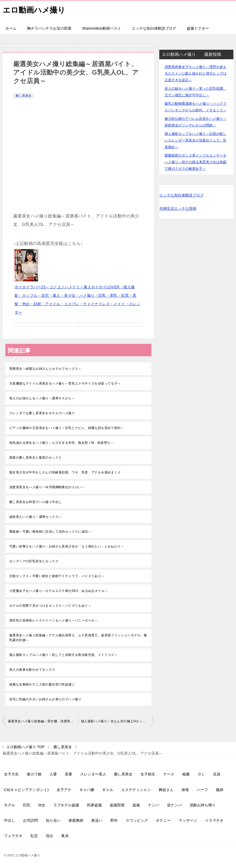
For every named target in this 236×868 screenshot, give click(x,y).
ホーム (11, 28)
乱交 (34, 836)
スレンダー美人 (93, 774)
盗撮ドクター (198, 28)
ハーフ (202, 790)
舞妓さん (166, 790)
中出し (10, 820)
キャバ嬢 (87, 790)
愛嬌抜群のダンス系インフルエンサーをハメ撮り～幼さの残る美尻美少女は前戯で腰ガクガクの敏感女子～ (196, 162)
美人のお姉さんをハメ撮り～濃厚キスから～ (42, 398)
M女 (42, 805)
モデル (10, 805)
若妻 (69, 774)
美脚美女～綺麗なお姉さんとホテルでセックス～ (45, 369)
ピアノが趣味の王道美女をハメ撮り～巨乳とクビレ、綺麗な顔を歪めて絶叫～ (67, 428)
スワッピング (137, 820)
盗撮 (136, 805)
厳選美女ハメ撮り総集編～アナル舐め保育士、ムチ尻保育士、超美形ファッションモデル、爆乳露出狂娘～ (78, 638)
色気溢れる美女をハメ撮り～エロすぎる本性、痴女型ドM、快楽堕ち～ (62, 443)
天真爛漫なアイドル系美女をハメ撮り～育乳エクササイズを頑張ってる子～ (65, 383)
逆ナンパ (174, 805)
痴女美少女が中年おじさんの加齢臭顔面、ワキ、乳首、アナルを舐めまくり (65, 472)
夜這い (97, 820)
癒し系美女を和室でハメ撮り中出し (35, 502)
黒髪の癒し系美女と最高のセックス (35, 458)
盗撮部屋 (117, 805)
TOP (25, 747)
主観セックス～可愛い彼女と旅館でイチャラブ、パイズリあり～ (57, 576)
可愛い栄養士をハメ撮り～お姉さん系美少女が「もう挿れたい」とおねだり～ (67, 546)
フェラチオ (13, 836)
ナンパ (153, 805)
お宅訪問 (30, 820)
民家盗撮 (94, 805)
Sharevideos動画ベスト (102, 28)
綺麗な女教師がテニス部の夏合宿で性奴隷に (42, 684)
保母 (185, 790)
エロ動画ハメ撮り (35, 9)
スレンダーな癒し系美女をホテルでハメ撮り (42, 413)
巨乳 (27, 805)
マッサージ (188, 820)
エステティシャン (136, 790)
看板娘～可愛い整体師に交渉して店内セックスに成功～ (50, 532)
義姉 (220, 790)
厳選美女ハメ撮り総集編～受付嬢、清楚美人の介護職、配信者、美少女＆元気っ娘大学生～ (43, 721)
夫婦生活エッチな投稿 (178, 208)
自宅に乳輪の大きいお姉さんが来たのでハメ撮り (45, 699)
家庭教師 (76, 820)
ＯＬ (201, 774)
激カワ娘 (34, 774)
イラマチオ (214, 820)
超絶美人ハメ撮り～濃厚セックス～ (35, 517)
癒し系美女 (24, 96)
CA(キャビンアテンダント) (26, 790)
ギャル (108, 790)
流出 (49, 836)
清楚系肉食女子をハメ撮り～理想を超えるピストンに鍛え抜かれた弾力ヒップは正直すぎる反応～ (196, 73)
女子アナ (64, 790)
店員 (217, 774)
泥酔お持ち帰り (203, 805)
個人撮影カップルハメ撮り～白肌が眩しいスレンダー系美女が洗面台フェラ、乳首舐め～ (196, 140)
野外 (114, 820)
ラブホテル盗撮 (66, 805)
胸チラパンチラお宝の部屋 (49, 28)
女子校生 (148, 774)
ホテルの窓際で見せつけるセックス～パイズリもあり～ (50, 606)
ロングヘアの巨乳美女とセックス (34, 561)
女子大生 (11, 774)
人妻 (53, 774)
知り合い (53, 820)
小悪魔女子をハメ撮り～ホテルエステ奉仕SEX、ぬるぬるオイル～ (58, 591)
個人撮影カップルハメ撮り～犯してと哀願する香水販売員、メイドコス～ (63, 655)
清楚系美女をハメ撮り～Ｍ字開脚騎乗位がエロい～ (47, 487)
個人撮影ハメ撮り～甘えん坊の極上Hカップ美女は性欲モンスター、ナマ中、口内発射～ (117, 721)
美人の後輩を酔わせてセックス (32, 670)
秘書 (186, 774)
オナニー (163, 820)
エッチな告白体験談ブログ (154, 28)
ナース (169, 774)
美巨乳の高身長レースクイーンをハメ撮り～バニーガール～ (54, 620)
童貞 (65, 836)
